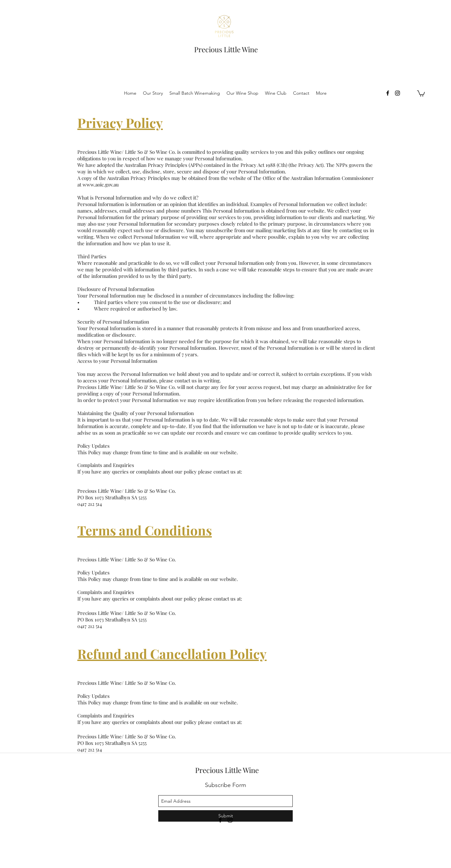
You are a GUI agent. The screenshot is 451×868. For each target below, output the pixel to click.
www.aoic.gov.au (101, 185)
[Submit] (225, 816)
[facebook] (388, 93)
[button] (421, 93)
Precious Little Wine (226, 49)
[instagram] (397, 93)
